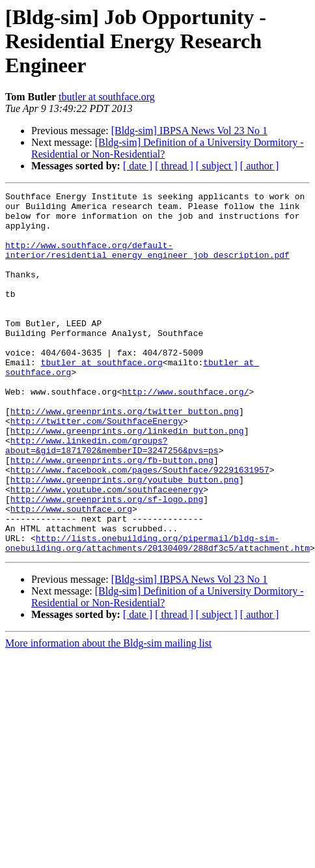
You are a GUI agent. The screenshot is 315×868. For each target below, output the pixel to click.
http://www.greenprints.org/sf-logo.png (107, 561)
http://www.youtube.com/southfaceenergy (107, 550)
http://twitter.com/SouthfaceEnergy (97, 468)
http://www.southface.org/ (185, 432)
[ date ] (138, 166)
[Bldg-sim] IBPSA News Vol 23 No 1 (189, 131)
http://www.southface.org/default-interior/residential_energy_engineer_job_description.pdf (147, 262)
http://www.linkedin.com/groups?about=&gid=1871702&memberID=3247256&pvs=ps (112, 497)
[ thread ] (174, 166)
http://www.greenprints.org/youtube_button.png (125, 538)
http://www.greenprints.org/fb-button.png (112, 514)
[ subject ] (217, 166)
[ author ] (260, 166)
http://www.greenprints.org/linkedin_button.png (127, 479)
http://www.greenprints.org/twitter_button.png (125, 456)
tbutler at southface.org (107, 97)
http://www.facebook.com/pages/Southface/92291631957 (140, 526)
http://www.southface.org (71, 573)
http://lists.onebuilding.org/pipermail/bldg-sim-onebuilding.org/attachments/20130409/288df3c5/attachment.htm (157, 614)
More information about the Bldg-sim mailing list (108, 715)
